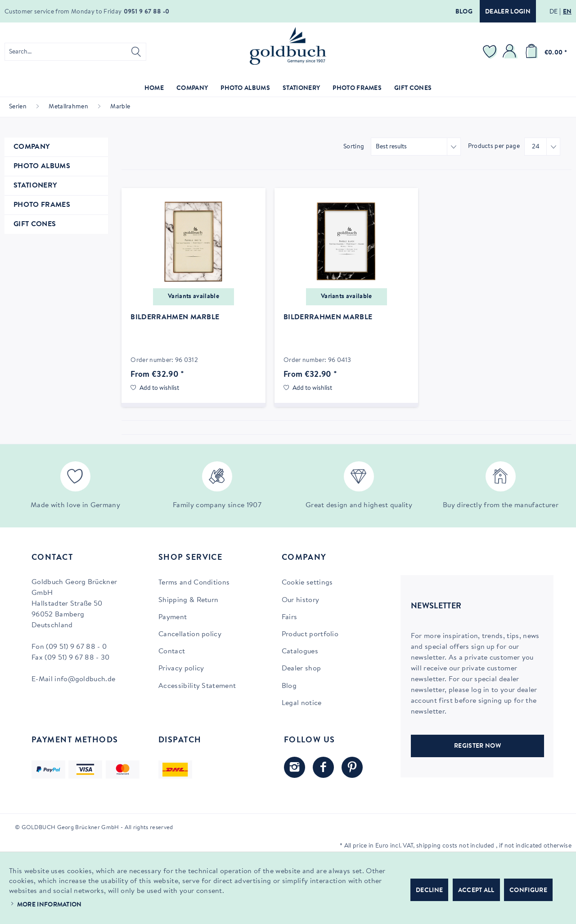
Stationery (35, 186)
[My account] (511, 52)
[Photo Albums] (245, 89)
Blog (464, 12)
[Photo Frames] (357, 89)
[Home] (154, 89)
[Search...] (75, 52)
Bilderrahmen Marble (175, 317)
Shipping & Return (188, 600)
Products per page (494, 147)
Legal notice (302, 703)
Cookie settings (307, 583)
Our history (301, 600)
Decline (429, 891)
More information (49, 905)
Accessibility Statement (197, 686)
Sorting (354, 147)
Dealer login (508, 12)
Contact (172, 652)
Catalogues (300, 652)
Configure (528, 891)
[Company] (192, 89)
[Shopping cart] (544, 52)
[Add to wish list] (155, 388)
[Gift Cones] (413, 89)
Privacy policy (181, 669)
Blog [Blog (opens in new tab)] (289, 686)
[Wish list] (491, 52)
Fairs (290, 617)
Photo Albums (42, 166)
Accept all (476, 891)
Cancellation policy (190, 634)
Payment (173, 617)
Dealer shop (301, 669)
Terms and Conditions (194, 583)
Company (31, 147)
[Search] (136, 52)
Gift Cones (35, 224)
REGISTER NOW (477, 746)
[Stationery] (301, 89)
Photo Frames (42, 205)
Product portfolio (310, 634)
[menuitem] (75, 52)
